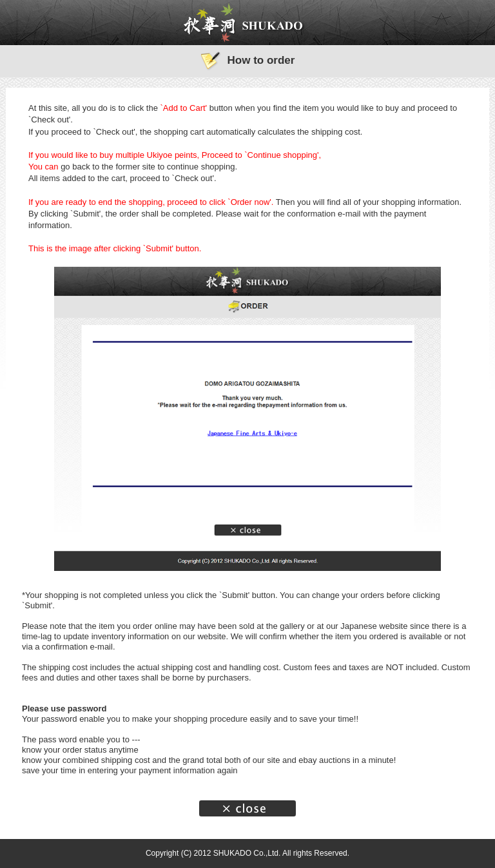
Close (247, 808)
